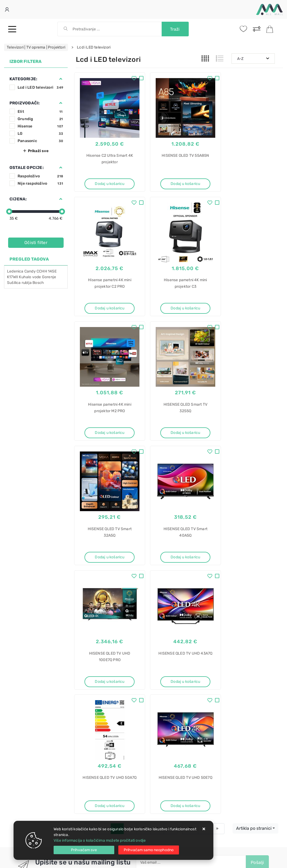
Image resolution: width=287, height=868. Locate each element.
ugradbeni (157, 779)
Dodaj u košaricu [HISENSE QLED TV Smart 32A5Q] (108, 421)
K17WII (13, 277)
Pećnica (155, 817)
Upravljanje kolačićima (96, 692)
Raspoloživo (40, 176)
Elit (40, 112)
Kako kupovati (88, 667)
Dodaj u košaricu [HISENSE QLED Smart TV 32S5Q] (251, 300)
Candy (30, 271)
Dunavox (156, 789)
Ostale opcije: (27, 168)
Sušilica (14, 283)
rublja (27, 283)
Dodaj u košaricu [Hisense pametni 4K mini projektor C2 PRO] (251, 180)
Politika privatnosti (159, 659)
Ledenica (15, 271)
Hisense (40, 126)
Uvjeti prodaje (88, 651)
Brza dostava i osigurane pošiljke (105, 675)
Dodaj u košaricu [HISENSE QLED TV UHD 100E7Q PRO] (251, 421)
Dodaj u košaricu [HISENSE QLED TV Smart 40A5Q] (179, 421)
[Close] (84, 850)
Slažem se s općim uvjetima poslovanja (180, 611)
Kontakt (83, 659)
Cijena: (18, 199)
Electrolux (157, 733)
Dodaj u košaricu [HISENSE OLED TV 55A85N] (179, 180)
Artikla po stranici (254, 564)
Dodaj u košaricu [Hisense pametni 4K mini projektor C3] (108, 300)
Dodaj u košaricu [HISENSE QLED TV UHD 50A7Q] (179, 542)
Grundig (40, 119)
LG (40, 134)
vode (37, 277)
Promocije (152, 675)
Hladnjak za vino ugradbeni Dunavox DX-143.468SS (172, 756)
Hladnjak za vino (162, 770)
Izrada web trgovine (267, 860)
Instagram (149, 622)
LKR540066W (160, 743)
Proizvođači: (25, 103)
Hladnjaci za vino (163, 808)
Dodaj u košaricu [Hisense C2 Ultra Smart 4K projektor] (108, 180)
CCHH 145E (47, 271)
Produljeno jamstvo (160, 667)
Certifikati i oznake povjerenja (169, 683)
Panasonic (40, 141)
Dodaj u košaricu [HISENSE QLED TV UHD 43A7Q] (108, 542)
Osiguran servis (89, 683)
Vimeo (176, 622)
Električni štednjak (164, 724)
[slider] (9, 212)
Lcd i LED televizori (40, 87)
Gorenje (49, 277)
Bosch (38, 283)
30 (190, 565)
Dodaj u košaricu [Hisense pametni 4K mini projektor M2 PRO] (179, 300)
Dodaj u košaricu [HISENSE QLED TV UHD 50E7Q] (251, 542)
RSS (199, 622)
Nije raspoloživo (40, 183)
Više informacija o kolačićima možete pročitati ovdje (100, 840)
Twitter (121, 622)
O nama (150, 651)
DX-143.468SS (161, 798)
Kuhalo (25, 277)
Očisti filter (36, 243)
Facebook (93, 622)
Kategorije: (23, 79)
